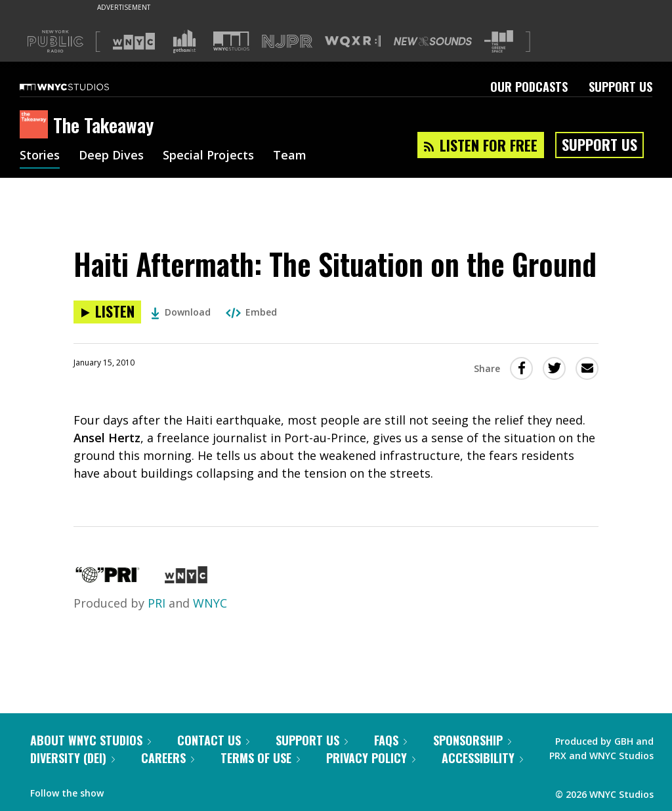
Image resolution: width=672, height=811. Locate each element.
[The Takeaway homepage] (36, 125)
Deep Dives (111, 156)
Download (181, 312)
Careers (168, 758)
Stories (40, 156)
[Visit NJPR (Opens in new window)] (287, 42)
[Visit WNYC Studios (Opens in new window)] (231, 41)
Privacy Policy (371, 758)
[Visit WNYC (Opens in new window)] (134, 41)
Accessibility (482, 758)
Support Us (620, 87)
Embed (251, 312)
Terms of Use (260, 758)
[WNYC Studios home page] (81, 87)
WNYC (210, 603)
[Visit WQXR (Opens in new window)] (353, 42)
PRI (157, 603)
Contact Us (213, 740)
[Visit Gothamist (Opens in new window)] (184, 41)
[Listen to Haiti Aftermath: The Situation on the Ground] (107, 312)
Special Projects (208, 156)
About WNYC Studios (91, 740)
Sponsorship (472, 740)
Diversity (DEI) (73, 758)
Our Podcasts (529, 87)
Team (290, 156)
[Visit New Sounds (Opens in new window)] (433, 41)
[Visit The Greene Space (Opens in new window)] (499, 42)
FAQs (390, 740)
